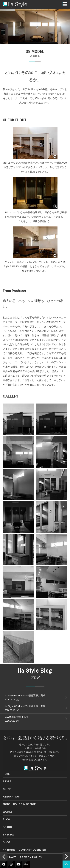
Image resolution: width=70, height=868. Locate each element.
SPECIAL (9, 834)
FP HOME (9, 850)
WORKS (8, 812)
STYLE (7, 781)
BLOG (7, 842)
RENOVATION (11, 796)
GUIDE (7, 789)
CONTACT (9, 857)
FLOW (7, 819)
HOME (7, 774)
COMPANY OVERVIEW (32, 850)
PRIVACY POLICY (31, 857)
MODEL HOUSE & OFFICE (19, 804)
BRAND (7, 827)
